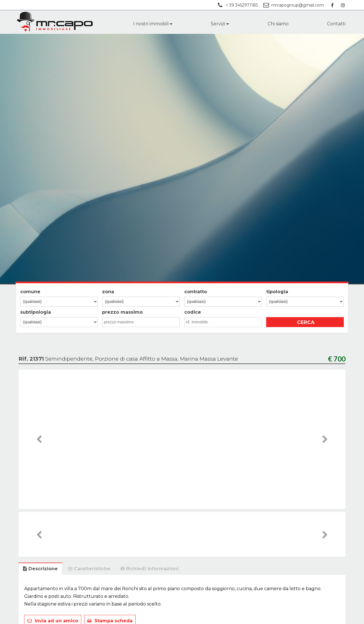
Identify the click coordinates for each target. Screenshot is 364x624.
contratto (196, 292)
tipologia (277, 292)
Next (325, 445)
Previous (40, 445)
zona (108, 292)
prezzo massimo (122, 312)
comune (30, 292)
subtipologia (36, 312)
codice (193, 312)
